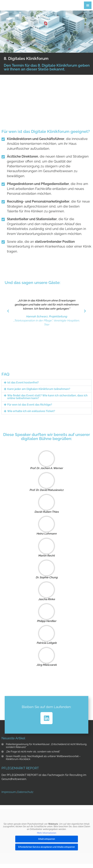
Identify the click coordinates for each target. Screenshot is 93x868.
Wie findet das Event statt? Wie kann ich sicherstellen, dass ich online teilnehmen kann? (47, 397)
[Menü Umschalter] (88, 5)
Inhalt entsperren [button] (47, 839)
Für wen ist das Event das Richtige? (30, 405)
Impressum (9, 792)
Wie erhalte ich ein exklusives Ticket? (31, 411)
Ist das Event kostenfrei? (23, 382)
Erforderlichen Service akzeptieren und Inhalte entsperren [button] (47, 847)
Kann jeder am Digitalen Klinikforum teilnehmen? (39, 389)
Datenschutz (25, 792)
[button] (8, 311)
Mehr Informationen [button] (47, 833)
